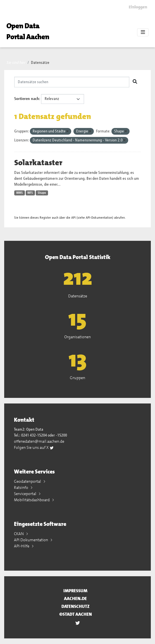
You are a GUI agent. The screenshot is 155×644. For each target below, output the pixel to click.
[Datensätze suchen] (72, 82)
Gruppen (77, 378)
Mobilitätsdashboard (32, 500)
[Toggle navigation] (143, 32)
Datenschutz (76, 606)
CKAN (19, 534)
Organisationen (77, 337)
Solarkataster (38, 163)
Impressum (75, 591)
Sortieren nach (27, 99)
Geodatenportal (28, 481)
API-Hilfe (22, 546)
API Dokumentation (31, 540)
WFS (30, 193)
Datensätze (40, 63)
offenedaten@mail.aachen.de (39, 441)
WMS (20, 193)
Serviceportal (26, 494)
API (73, 218)
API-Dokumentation (99, 218)
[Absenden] (135, 82)
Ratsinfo (22, 487)
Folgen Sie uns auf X (34, 447)
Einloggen (138, 7)
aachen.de (75, 599)
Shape (42, 193)
